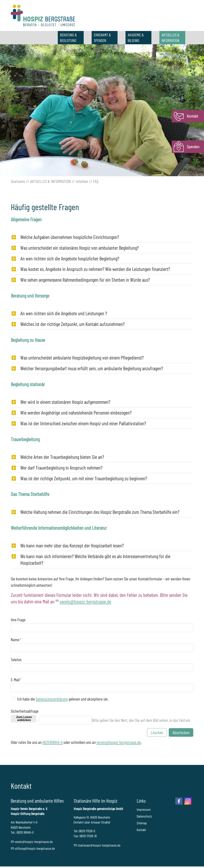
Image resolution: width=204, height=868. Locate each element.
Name (16, 639)
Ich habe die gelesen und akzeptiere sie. (63, 699)
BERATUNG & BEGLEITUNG (68, 38)
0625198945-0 (53, 742)
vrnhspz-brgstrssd (85, 601)
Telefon (16, 659)
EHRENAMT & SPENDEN (102, 38)
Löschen (157, 732)
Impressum (144, 809)
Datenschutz (144, 816)
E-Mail (16, 680)
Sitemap (142, 823)
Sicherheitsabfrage (25, 711)
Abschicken (181, 732)
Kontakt (141, 830)
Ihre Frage (18, 620)
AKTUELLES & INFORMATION (171, 38)
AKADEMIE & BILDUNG (136, 38)
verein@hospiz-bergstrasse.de (119, 742)
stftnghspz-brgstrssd (35, 848)
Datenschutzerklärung (52, 699)
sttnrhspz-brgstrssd (99, 845)
